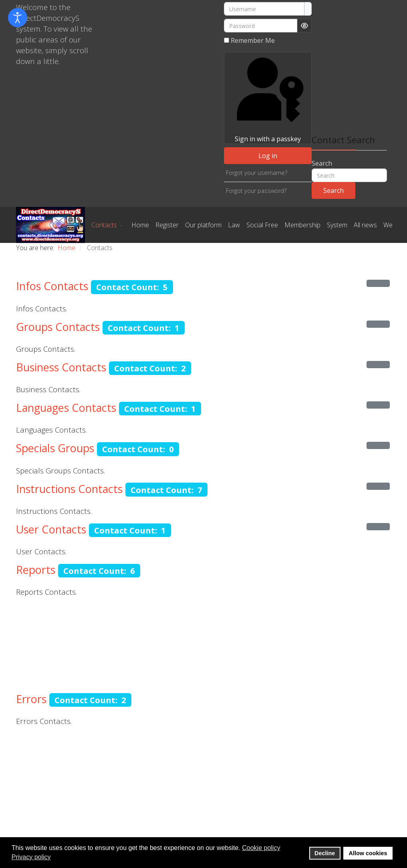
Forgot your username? (257, 173)
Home (140, 225)
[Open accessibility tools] (18, 18)
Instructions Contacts (69, 489)
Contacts (104, 225)
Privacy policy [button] (31, 857)
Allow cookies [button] (368, 853)
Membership (302, 225)
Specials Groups (55, 448)
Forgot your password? (256, 191)
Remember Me (253, 40)
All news (365, 225)
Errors (31, 699)
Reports (36, 570)
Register (167, 225)
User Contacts (51, 529)
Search (322, 163)
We (388, 225)
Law (234, 225)
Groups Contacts (58, 327)
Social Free (262, 225)
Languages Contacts (66, 408)
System (337, 225)
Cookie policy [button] (261, 848)
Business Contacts (61, 367)
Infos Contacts (52, 286)
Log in (268, 156)
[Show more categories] (378, 283)
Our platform (203, 225)
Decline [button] (325, 853)
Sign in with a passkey (268, 98)
